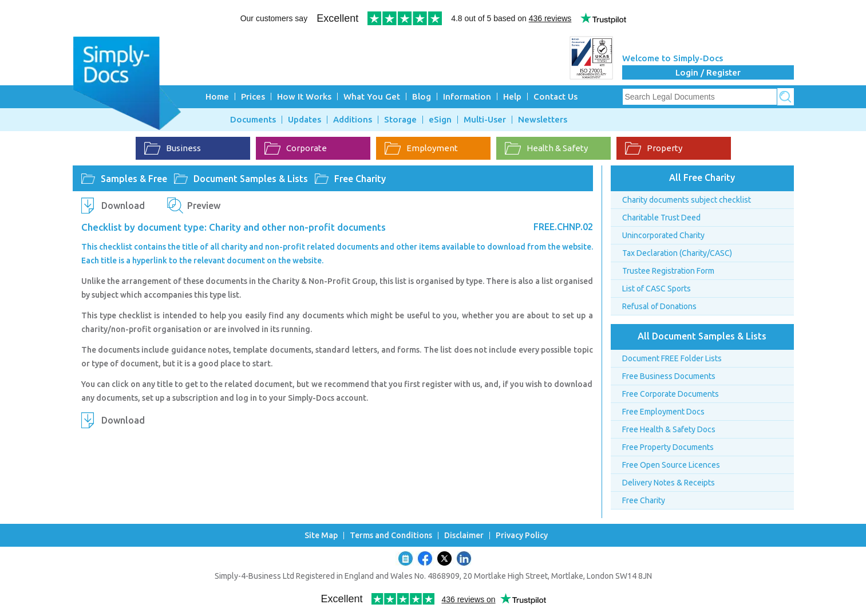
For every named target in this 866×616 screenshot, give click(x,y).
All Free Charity (702, 177)
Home (217, 96)
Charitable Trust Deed (661, 218)
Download (123, 206)
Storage (400, 120)
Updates (305, 120)
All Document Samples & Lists (702, 336)
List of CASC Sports (657, 289)
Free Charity (360, 179)
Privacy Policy (522, 536)
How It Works (304, 96)
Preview (204, 206)
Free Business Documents (669, 376)
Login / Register (708, 72)
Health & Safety (546, 148)
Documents (253, 120)
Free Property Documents (668, 447)
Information (467, 96)
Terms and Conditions (391, 536)
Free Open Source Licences (671, 465)
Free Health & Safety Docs (669, 429)
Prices (253, 96)
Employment (421, 148)
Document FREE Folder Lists (672, 358)
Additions (353, 120)
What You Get (372, 96)
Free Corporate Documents (671, 394)
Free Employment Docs (663, 412)
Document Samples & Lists (251, 179)
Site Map (321, 536)
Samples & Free (134, 179)
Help (512, 96)
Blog (422, 96)
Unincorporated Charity (663, 235)
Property (654, 148)
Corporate (296, 148)
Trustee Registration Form (668, 271)
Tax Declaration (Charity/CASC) (677, 253)
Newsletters (543, 120)
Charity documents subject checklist (687, 200)
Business (173, 148)
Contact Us (555, 96)
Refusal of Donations (659, 306)
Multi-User (485, 120)
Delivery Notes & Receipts (669, 483)
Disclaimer (464, 536)
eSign (440, 120)
